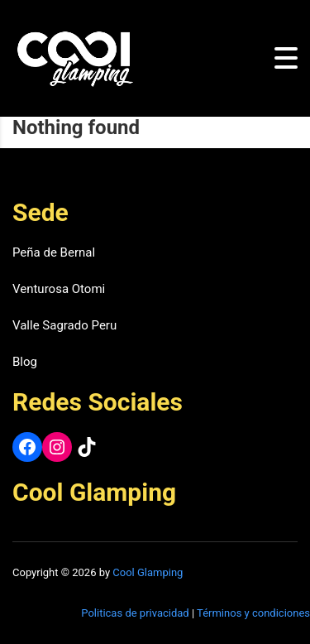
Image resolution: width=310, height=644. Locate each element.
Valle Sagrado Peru (64, 325)
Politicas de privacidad (135, 613)
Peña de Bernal (54, 252)
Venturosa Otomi (59, 289)
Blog (25, 362)
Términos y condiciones (253, 613)
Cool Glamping (148, 572)
